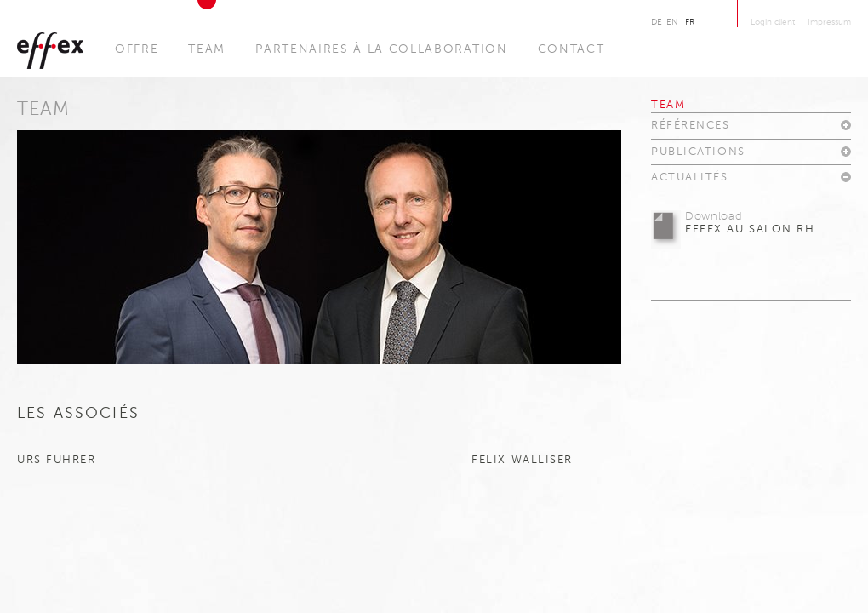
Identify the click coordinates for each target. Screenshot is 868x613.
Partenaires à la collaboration (381, 49)
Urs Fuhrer (59, 460)
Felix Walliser (522, 460)
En (672, 22)
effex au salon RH (750, 223)
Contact (571, 49)
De (657, 22)
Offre (137, 49)
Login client (773, 22)
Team (207, 49)
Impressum (829, 22)
